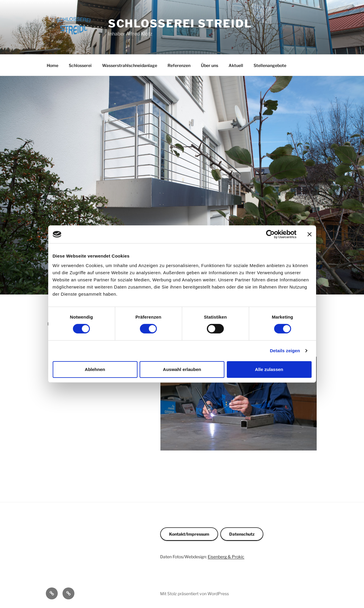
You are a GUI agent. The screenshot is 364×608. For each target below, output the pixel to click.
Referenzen (179, 65)
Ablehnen (95, 369)
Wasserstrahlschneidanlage (130, 65)
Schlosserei (80, 65)
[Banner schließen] (310, 234)
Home (53, 65)
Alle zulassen (269, 369)
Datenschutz (242, 534)
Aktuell (236, 65)
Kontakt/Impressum (189, 534)
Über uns (210, 65)
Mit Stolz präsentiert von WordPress (195, 594)
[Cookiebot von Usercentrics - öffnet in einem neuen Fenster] (270, 234)
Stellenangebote (270, 65)
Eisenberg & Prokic (226, 557)
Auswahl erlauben (182, 369)
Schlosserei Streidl (180, 24)
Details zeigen (285, 351)
